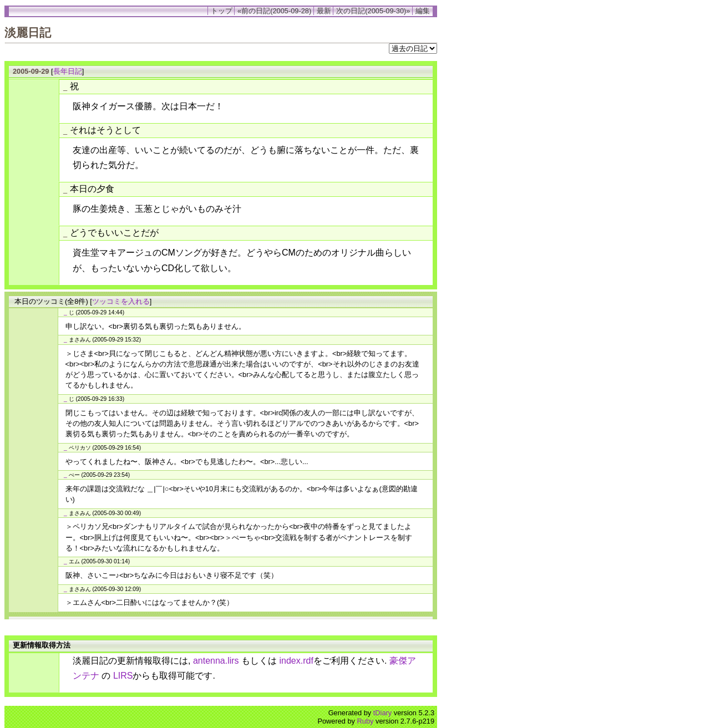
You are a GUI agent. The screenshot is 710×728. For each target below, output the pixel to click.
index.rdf (296, 661)
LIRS (123, 676)
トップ (222, 11)
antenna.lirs (216, 661)
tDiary (382, 713)
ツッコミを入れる (121, 301)
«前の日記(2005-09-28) (274, 11)
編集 (423, 11)
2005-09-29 (31, 71)
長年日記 (68, 71)
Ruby (366, 721)
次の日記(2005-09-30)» (373, 11)
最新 (324, 11)
